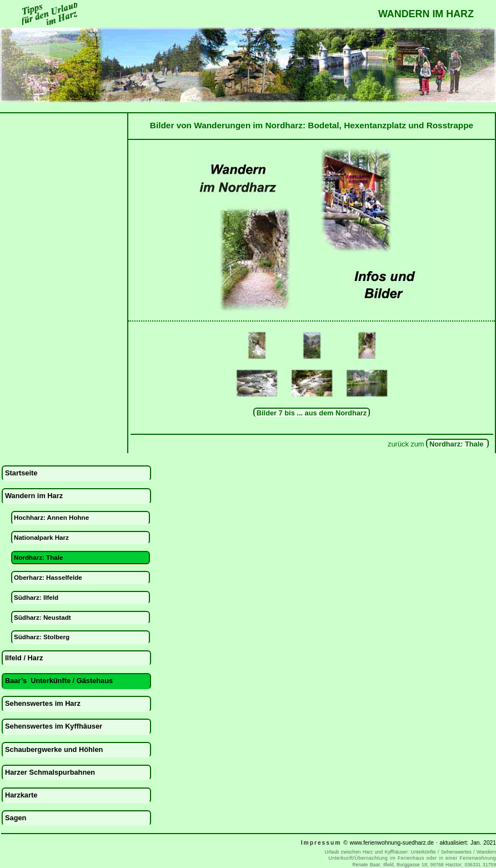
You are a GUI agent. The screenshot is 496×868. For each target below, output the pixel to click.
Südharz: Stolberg (42, 637)
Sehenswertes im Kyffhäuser (54, 726)
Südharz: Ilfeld (36, 597)
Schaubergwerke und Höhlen (54, 749)
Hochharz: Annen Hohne (51, 517)
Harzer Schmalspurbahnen (50, 772)
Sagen (16, 818)
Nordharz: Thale (457, 444)
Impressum (321, 843)
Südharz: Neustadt (42, 617)
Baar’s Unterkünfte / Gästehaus (59, 681)
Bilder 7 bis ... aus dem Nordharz (312, 413)
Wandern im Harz (34, 496)
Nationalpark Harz (41, 537)
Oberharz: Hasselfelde (48, 577)
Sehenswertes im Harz (43, 703)
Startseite (21, 473)
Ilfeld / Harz (24, 658)
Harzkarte (21, 795)
